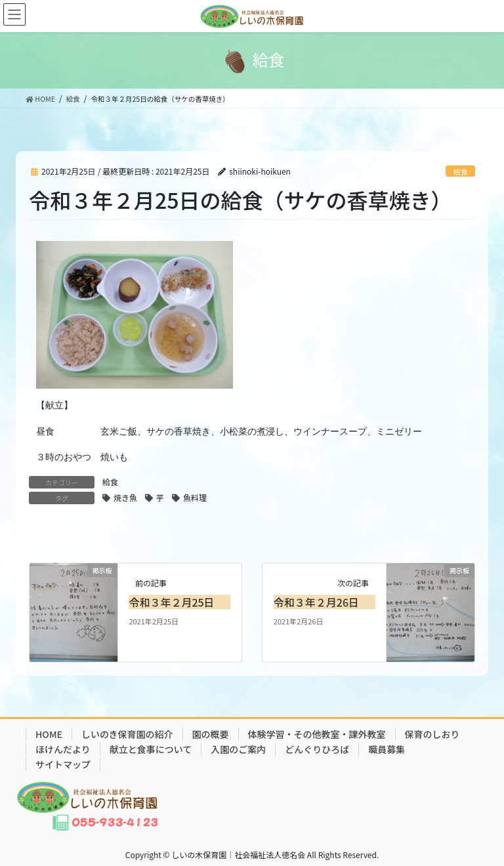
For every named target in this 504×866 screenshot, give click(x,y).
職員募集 (387, 749)
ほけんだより (63, 749)
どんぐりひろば (317, 749)
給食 (460, 171)
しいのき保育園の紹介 (127, 734)
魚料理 (195, 497)
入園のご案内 (238, 749)
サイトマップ (63, 764)
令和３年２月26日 (316, 602)
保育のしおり (432, 734)
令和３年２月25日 (171, 602)
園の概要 (211, 734)
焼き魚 (125, 497)
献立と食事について (151, 749)
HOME (49, 734)
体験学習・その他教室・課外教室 (317, 734)
